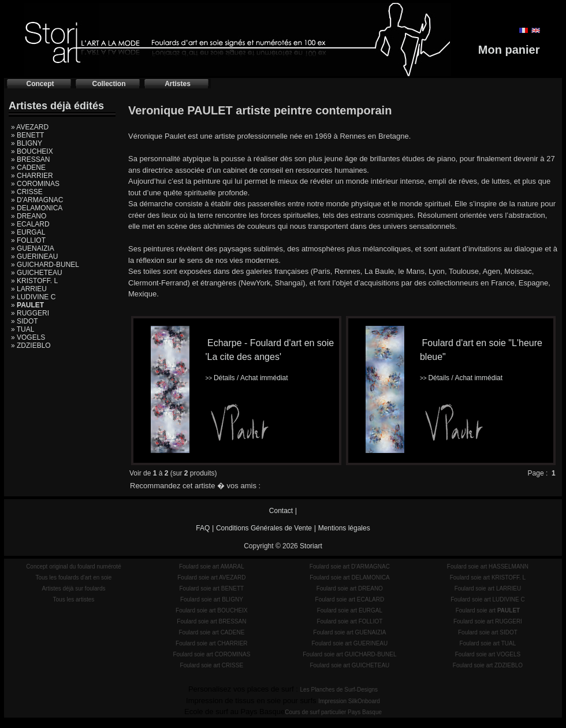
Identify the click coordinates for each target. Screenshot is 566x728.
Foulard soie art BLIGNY (212, 599)
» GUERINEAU (34, 257)
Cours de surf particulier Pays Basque (333, 712)
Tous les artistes (74, 599)
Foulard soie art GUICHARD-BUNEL (349, 654)
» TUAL (23, 329)
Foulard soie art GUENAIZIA (349, 632)
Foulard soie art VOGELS (488, 654)
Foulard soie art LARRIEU (488, 588)
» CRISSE (27, 192)
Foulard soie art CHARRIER (211, 643)
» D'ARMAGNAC (37, 200)
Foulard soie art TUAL (488, 643)
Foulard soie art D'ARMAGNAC (350, 567)
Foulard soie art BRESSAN (211, 621)
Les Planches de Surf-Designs (339, 690)
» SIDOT (25, 321)
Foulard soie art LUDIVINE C (487, 599)
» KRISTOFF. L (34, 281)
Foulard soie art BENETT (211, 588)
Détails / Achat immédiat (246, 378)
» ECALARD (30, 224)
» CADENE (28, 168)
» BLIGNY (27, 143)
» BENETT (27, 135)
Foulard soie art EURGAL (350, 610)
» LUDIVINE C (33, 297)
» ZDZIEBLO (31, 346)
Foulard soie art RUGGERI (488, 621)
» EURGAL (28, 232)
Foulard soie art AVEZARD (211, 577)
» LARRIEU (29, 289)
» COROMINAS (35, 184)
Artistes (178, 84)
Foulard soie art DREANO (350, 588)
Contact (281, 511)
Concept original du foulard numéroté (74, 567)
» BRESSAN (30, 159)
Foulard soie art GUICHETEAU (349, 665)
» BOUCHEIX (32, 151)
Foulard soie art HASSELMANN (488, 567)
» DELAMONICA (37, 208)
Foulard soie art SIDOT (488, 632)
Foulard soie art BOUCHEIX (212, 610)
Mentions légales (344, 528)
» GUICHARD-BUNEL (45, 265)
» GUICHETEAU (37, 273)
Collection (109, 84)
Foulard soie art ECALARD (350, 599)
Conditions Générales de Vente (264, 528)
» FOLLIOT (28, 240)
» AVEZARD (30, 127)
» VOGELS (28, 337)
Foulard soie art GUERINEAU (350, 643)
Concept (40, 84)
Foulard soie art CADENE (211, 632)
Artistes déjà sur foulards (73, 588)
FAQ (203, 528)
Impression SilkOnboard (349, 701)
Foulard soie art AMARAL (212, 567)
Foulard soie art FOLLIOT (349, 621)
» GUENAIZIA (33, 248)
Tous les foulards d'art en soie (73, 577)
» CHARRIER (32, 176)
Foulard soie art (488, 610)
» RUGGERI (30, 313)
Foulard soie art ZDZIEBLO (488, 665)
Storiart (311, 546)
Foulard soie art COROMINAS (211, 654)
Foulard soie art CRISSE (212, 665)
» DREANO (29, 216)
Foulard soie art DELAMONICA (349, 577)
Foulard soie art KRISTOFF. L (488, 577)
